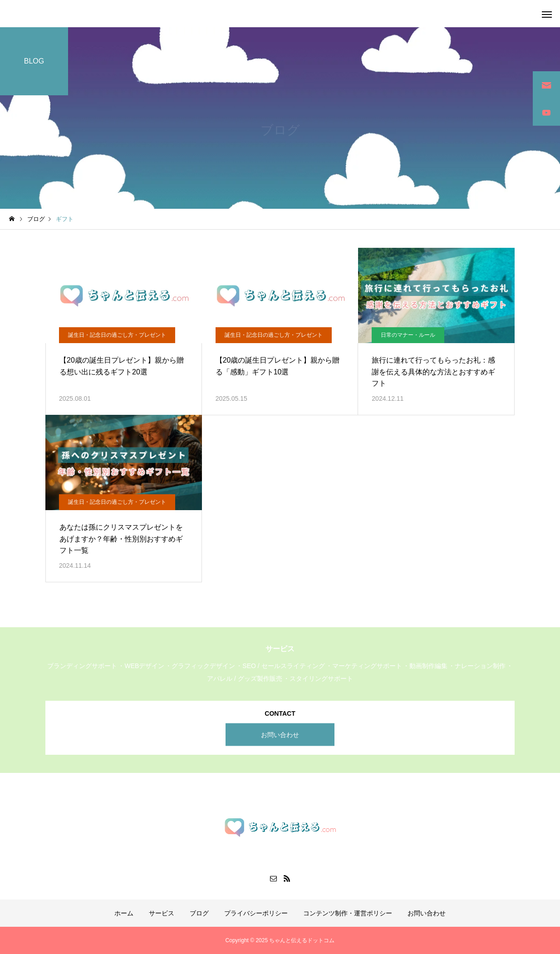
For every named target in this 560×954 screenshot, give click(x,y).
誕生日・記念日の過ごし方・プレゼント (117, 335)
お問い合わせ (280, 734)
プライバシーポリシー (256, 913)
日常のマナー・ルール (408, 335)
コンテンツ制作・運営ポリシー (348, 913)
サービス (162, 913)
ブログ (199, 913)
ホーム (124, 913)
